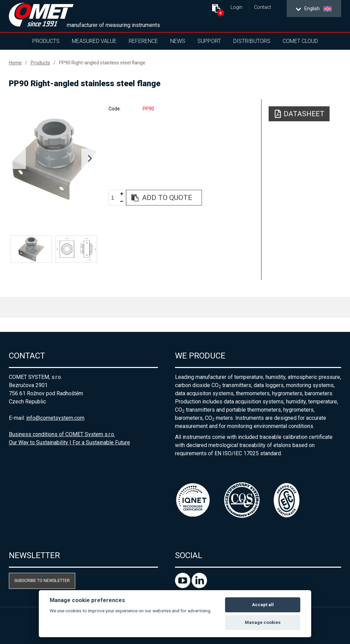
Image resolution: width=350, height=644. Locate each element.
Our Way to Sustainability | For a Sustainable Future (69, 442)
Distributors (252, 41)
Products (46, 41)
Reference (143, 41)
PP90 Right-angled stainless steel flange (102, 63)
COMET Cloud (300, 41)
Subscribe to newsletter (42, 580)
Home (15, 63)
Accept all (263, 605)
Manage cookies (263, 622)
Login (236, 7)
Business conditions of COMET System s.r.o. (62, 434)
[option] (54, 159)
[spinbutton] (115, 198)
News (178, 41)
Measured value (94, 41)
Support (209, 41)
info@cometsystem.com (55, 418)
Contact (262, 7)
